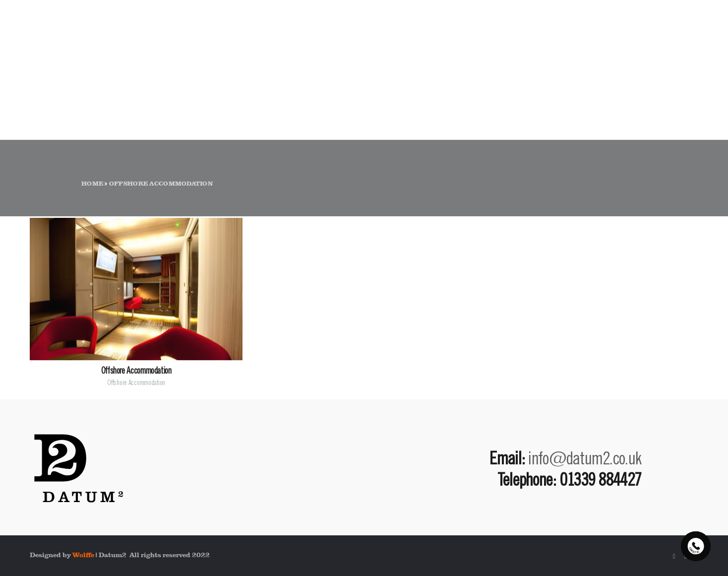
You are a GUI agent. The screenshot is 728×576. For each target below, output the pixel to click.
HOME (483, 43)
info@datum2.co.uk (585, 458)
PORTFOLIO (601, 43)
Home (92, 184)
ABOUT (535, 43)
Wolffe (83, 555)
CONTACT (673, 43)
